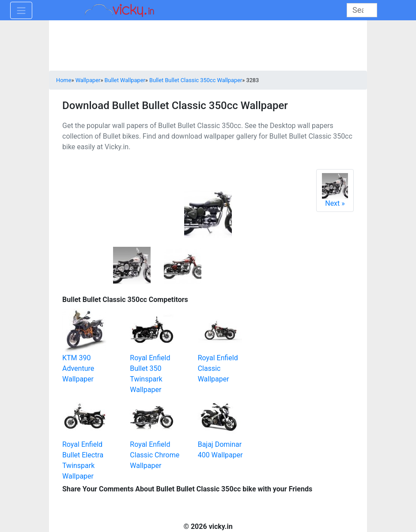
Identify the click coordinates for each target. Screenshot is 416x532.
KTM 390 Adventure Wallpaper (78, 368)
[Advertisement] (325, 348)
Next (335, 190)
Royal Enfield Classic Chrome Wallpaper (155, 455)
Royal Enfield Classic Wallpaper (218, 368)
